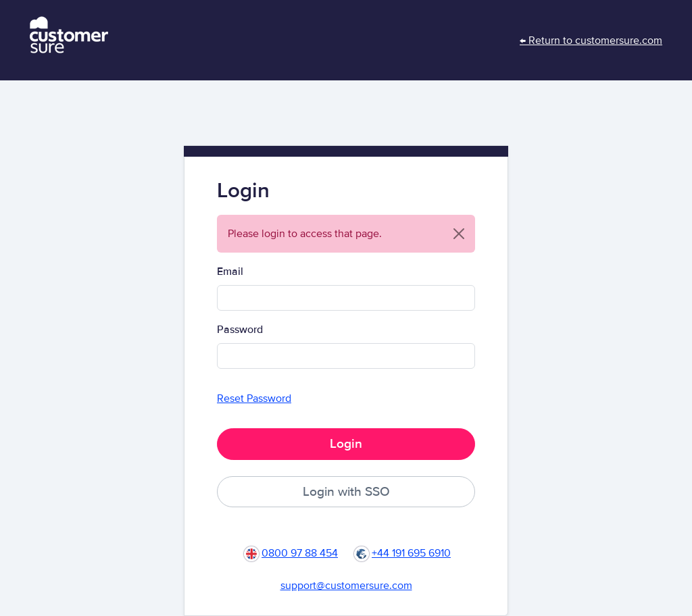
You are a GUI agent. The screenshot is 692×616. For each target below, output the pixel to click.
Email (230, 272)
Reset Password (254, 399)
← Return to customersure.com (591, 41)
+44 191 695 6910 (411, 553)
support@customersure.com (346, 586)
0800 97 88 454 (300, 553)
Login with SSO (346, 492)
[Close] (459, 234)
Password (240, 330)
